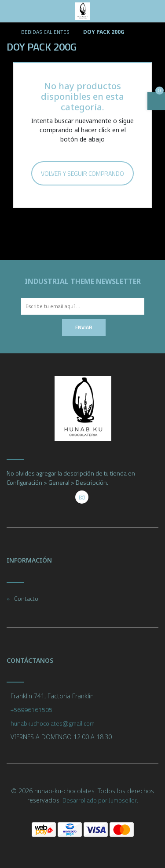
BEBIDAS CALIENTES (45, 32)
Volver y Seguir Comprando (82, 173)
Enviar (84, 327)
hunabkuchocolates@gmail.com (53, 723)
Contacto (26, 598)
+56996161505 (31, 710)
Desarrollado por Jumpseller (100, 800)
